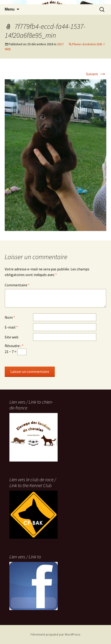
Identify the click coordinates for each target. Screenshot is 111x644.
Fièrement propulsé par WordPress (55, 634)
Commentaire (17, 285)
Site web (12, 337)
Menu (10, 9)
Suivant (96, 74)
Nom (10, 317)
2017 (60, 44)
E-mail (11, 327)
